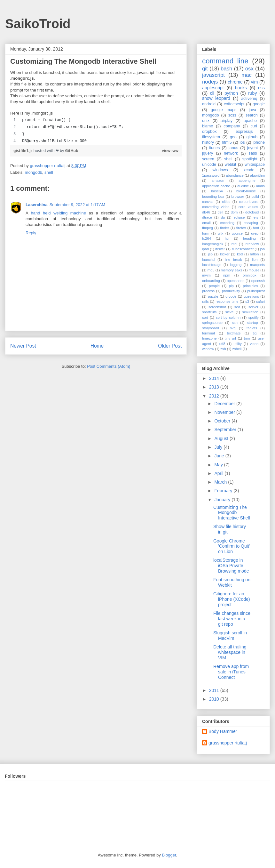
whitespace (255, 165)
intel (234, 244)
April (219, 473)
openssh (258, 281)
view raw (170, 151)
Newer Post (23, 346)
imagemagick (213, 244)
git (205, 69)
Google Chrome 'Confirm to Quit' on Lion (232, 546)
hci (227, 238)
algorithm (257, 175)
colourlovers (248, 202)
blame (208, 126)
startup (252, 323)
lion (255, 260)
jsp (210, 254)
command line (225, 61)
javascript (213, 75)
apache (250, 121)
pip (231, 286)
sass (253, 153)
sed (237, 307)
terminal (208, 333)
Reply (31, 233)
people (214, 286)
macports (257, 265)
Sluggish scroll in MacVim (230, 635)
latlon (255, 254)
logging (236, 265)
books (241, 88)
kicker (225, 254)
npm (227, 275)
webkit (231, 165)
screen (208, 159)
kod (240, 254)
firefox (241, 228)
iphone (259, 142)
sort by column (228, 317)
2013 (215, 387)
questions (251, 296)
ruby (252, 93)
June (220, 456)
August (222, 438)
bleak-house (246, 191)
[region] (96, 131)
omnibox (249, 275)
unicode (209, 165)
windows (220, 170)
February (224, 491)
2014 (215, 378)
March (221, 482)
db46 (206, 212)
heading (249, 238)
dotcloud (252, 212)
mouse (254, 270)
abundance (235, 175)
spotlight (250, 159)
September (226, 430)
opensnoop (236, 281)
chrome (235, 82)
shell (49, 172)
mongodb (34, 172)
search (252, 115)
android (209, 104)
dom (234, 212)
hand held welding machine (59, 213)
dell (220, 212)
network (231, 153)
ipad (205, 249)
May (219, 465)
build (255, 197)
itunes (215, 148)
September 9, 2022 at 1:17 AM (78, 205)
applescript (213, 88)
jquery (208, 153)
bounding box (213, 197)
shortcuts (209, 312)
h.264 (207, 238)
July (219, 447)
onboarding (211, 281)
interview (252, 244)
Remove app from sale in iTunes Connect (231, 672)
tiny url (230, 338)
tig (255, 333)
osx (249, 69)
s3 (247, 301)
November (225, 412)
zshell (237, 349)
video (254, 344)
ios (242, 142)
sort (205, 317)
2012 (215, 396)
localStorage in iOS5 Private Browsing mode (231, 566)
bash (226, 69)
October (223, 421)
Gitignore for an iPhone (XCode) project (232, 599)
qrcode (231, 296)
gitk (220, 233)
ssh (235, 323)
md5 (211, 270)
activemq (249, 99)
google (259, 104)
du (223, 217)
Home (97, 346)
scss (232, 115)
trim (247, 338)
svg (233, 328)
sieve (229, 312)
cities (226, 202)
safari (260, 301)
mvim (206, 275)
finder (224, 228)
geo (233, 137)
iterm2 (220, 249)
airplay (227, 121)
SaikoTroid (38, 24)
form (206, 233)
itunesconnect (243, 249)
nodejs (210, 82)
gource (237, 233)
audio (260, 186)
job (262, 249)
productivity (231, 291)
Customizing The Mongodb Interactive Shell (232, 513)
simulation (250, 312)
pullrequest (256, 291)
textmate (234, 333)
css (261, 88)
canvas (208, 202)
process (208, 291)
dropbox (209, 132)
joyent (253, 148)
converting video (216, 207)
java (252, 110)
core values (248, 207)
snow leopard (216, 98)
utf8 (222, 344)
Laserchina (37, 205)
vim (255, 82)
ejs (256, 217)
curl (254, 126)
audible (243, 186)
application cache (216, 186)
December (225, 404)
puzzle (213, 296)
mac (247, 75)
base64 (217, 191)
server (253, 307)
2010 (215, 699)
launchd (208, 260)
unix (206, 121)
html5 (227, 142)
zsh (223, 349)
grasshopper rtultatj (228, 743)
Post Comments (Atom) (109, 366)
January (223, 500)
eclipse (239, 217)
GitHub (72, 151)
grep (255, 233)
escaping (251, 223)
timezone (209, 338)
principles (251, 286)
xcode (249, 170)
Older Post (170, 346)
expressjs (244, 132)
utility (238, 344)
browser (238, 197)
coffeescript (234, 104)
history (208, 142)
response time (227, 301)
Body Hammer (223, 731)
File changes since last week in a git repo (232, 619)
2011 (215, 690)
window (208, 349)
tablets (252, 328)
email (206, 223)
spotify (254, 317)
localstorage (212, 265)
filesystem (211, 137)
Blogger (169, 855)
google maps (224, 110)
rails (205, 301)
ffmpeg (208, 228)
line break (233, 260)
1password (211, 175)
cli (212, 93)
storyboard (211, 328)
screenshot (217, 307)
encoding (227, 223)
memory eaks (232, 270)
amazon (218, 181)
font (256, 228)
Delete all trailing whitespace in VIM (230, 652)
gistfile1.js (24, 151)
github (252, 137)
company (232, 126)
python (231, 93)
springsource (212, 323)
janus (233, 148)
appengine (247, 181)
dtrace (207, 217)
